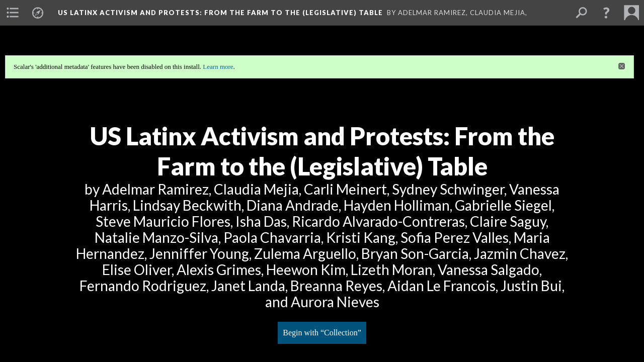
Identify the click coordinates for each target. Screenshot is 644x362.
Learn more (218, 67)
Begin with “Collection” (322, 333)
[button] (606, 13)
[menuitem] (13, 13)
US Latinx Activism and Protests (220, 13)
